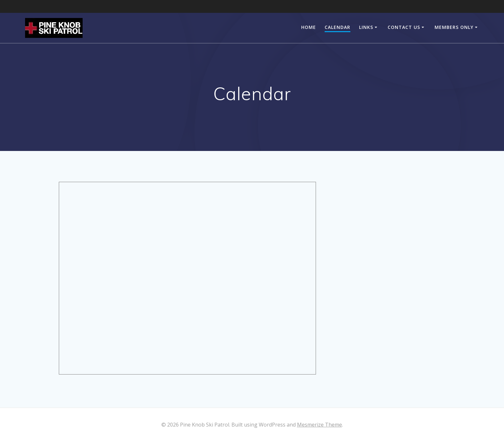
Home (309, 27)
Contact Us (404, 27)
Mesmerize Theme (319, 425)
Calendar (337, 27)
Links (366, 27)
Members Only (454, 27)
